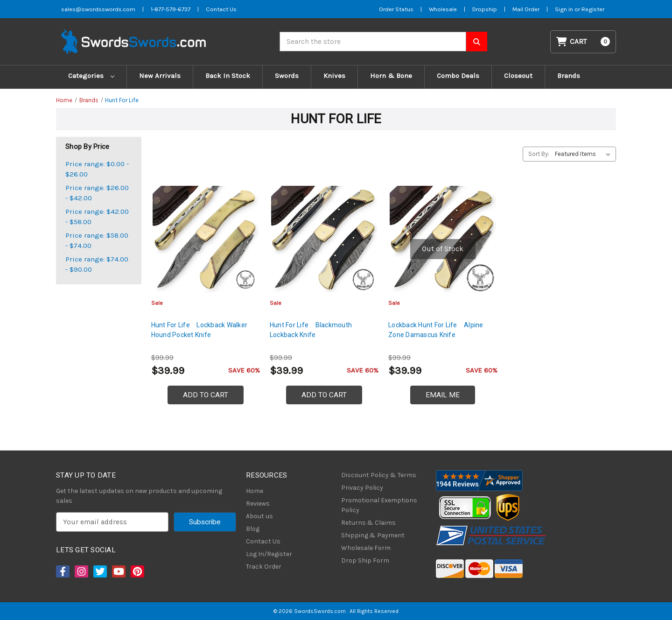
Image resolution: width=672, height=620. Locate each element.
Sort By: (539, 154)
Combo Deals (458, 76)
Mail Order (526, 9)
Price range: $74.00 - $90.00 (97, 264)
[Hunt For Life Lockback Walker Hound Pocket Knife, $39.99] (206, 239)
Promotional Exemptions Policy (379, 505)
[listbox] (584, 154)
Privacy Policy (362, 488)
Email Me (443, 395)
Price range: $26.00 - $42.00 (97, 193)
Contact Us (263, 541)
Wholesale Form (366, 548)
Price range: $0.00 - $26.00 (97, 169)
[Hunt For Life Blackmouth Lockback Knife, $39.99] (324, 239)
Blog (253, 529)
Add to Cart (206, 395)
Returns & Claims (368, 523)
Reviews (258, 504)
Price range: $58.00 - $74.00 (97, 241)
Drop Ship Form (365, 560)
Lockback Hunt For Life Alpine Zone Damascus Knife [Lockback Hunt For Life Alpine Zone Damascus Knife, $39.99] (436, 330)
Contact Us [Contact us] (221, 9)
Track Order (264, 567)
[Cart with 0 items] (583, 42)
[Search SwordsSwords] (477, 42)
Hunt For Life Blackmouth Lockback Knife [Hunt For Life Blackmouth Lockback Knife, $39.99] (311, 330)
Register (593, 9)
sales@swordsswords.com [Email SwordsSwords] (98, 9)
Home (255, 491)
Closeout (518, 76)
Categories (91, 76)
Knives (334, 76)
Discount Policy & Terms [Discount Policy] (379, 475)
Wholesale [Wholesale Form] (443, 9)
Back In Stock (228, 76)
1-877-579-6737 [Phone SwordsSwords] (171, 9)
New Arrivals (160, 76)
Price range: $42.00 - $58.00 (97, 217)
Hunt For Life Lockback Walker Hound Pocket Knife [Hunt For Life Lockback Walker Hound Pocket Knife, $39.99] (199, 330)
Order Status (396, 9)
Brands (569, 76)
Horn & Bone (391, 76)
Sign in (565, 9)
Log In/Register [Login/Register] (269, 554)
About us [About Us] (259, 516)
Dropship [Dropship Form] (485, 9)
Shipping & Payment (373, 535)
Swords (287, 76)
